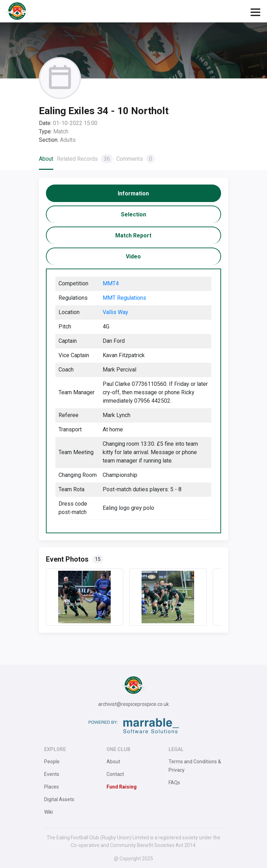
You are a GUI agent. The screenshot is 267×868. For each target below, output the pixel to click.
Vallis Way (115, 312)
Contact (115, 774)
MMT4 (111, 283)
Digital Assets (59, 799)
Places (52, 787)
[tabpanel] (133, 401)
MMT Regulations (124, 298)
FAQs (174, 783)
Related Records (85, 159)
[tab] (133, 194)
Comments (136, 159)
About (46, 159)
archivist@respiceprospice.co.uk (133, 704)
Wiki (49, 812)
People (52, 762)
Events (52, 774)
